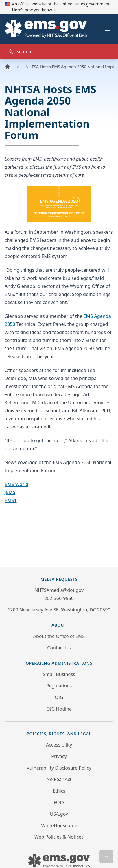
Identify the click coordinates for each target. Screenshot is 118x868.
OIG (59, 697)
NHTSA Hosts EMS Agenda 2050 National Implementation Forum (72, 67)
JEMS (10, 492)
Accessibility (59, 745)
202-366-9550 (59, 598)
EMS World (16, 484)
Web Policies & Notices (59, 837)
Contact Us (59, 648)
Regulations (59, 686)
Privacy (59, 756)
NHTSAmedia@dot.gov (59, 590)
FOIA (59, 802)
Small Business (59, 674)
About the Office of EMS (59, 636)
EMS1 (11, 500)
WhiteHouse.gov (59, 825)
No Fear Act (59, 779)
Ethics (59, 791)
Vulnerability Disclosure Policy (59, 768)
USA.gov (59, 814)
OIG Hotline (59, 709)
